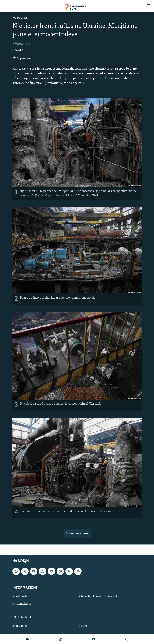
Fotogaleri (21, 18)
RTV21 (83, 626)
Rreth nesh (20, 597)
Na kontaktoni (22, 604)
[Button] (22, 59)
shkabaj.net (20, 626)
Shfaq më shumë (77, 533)
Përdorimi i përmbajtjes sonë (98, 597)
